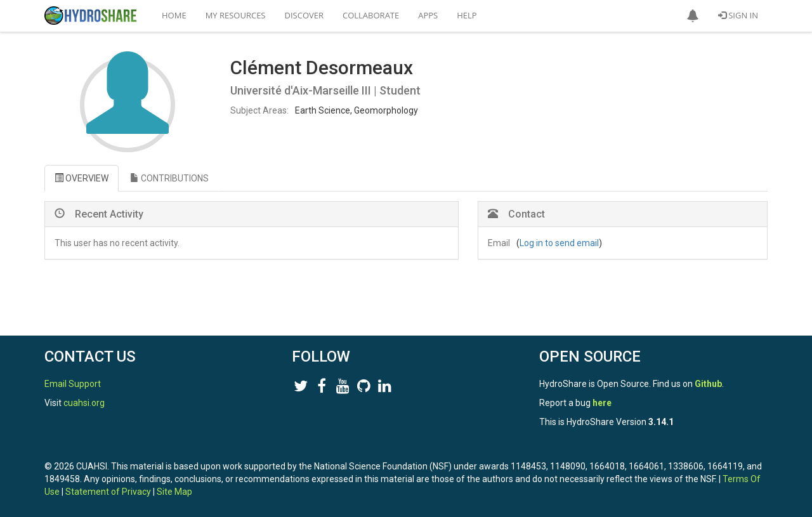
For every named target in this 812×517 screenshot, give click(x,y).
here (602, 403)
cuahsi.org (84, 403)
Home (174, 15)
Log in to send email (559, 243)
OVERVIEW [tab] (82, 178)
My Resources (236, 15)
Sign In (738, 15)
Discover (304, 15)
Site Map (174, 492)
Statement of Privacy (108, 492)
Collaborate (371, 15)
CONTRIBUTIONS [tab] (169, 178)
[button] (693, 16)
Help (467, 15)
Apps (428, 15)
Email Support (73, 384)
